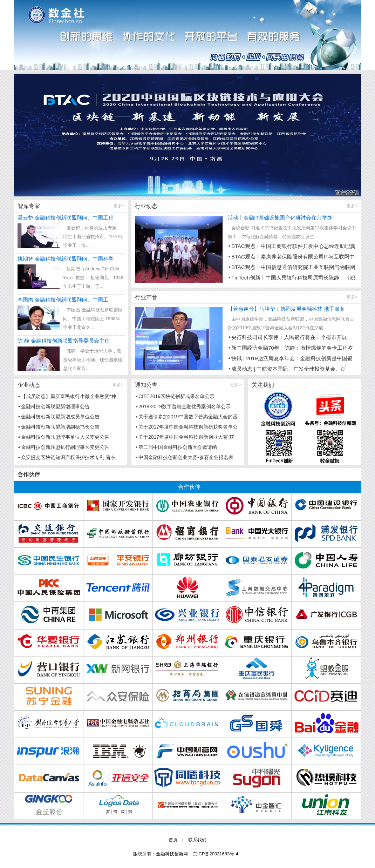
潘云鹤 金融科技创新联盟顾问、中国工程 (66, 218)
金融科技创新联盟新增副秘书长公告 (60, 427)
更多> (119, 206)
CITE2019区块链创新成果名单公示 (176, 396)
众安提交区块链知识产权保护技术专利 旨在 (68, 457)
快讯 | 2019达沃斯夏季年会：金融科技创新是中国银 (292, 358)
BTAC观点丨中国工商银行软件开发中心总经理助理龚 (293, 246)
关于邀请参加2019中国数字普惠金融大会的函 (188, 417)
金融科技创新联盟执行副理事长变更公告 (65, 447)
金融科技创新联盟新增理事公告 (55, 406)
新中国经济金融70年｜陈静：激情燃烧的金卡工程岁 (292, 348)
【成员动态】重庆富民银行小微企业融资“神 (69, 396)
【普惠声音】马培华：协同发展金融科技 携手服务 (286, 309)
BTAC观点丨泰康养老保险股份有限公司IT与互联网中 (293, 257)
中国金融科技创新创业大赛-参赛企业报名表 (186, 457)
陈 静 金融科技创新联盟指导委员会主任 (64, 341)
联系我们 (197, 840)
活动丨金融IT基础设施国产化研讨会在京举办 (280, 218)
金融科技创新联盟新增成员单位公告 (60, 417)
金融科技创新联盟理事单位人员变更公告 (65, 437)
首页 (173, 840)
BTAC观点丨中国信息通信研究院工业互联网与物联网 (293, 267)
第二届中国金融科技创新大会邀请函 (178, 447)
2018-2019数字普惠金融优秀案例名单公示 (185, 406)
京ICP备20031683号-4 (216, 854)
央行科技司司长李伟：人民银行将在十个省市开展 (289, 337)
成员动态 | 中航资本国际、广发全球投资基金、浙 (289, 369)
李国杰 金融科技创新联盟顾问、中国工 (63, 300)
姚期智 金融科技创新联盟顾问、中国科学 (66, 259)
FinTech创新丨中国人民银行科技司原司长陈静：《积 (293, 278)
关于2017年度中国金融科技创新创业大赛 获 (186, 437)
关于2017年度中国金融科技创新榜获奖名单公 (188, 427)
